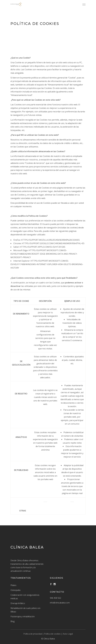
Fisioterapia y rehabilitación (23, 616)
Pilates (13, 585)
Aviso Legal (68, 634)
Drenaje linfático (18, 603)
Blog (12, 621)
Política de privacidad (33, 634)
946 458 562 (55, 598)
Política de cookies (52, 634)
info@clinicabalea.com (60, 603)
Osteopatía (15, 590)
